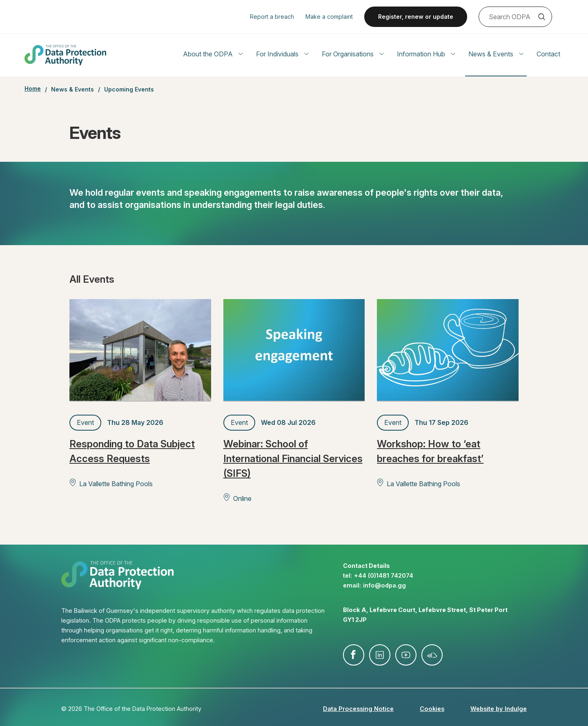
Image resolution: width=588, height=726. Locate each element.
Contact (548, 54)
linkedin (380, 655)
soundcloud (432, 655)
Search (541, 17)
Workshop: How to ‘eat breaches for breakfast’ (430, 451)
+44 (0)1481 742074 (384, 575)
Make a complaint (329, 17)
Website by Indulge (499, 709)
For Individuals (282, 54)
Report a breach (272, 17)
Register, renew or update (416, 17)
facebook (354, 655)
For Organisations (353, 54)
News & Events (496, 54)
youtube (406, 655)
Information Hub (426, 54)
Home (33, 89)
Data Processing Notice (358, 709)
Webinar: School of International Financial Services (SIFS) (293, 459)
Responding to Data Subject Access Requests (132, 451)
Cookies (432, 709)
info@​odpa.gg (384, 585)
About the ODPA (213, 54)
